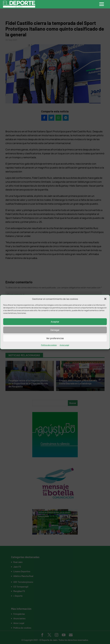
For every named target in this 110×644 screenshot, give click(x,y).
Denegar (55, 330)
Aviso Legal (64, 345)
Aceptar (55, 322)
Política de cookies (49, 345)
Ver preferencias (55, 338)
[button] (105, 299)
